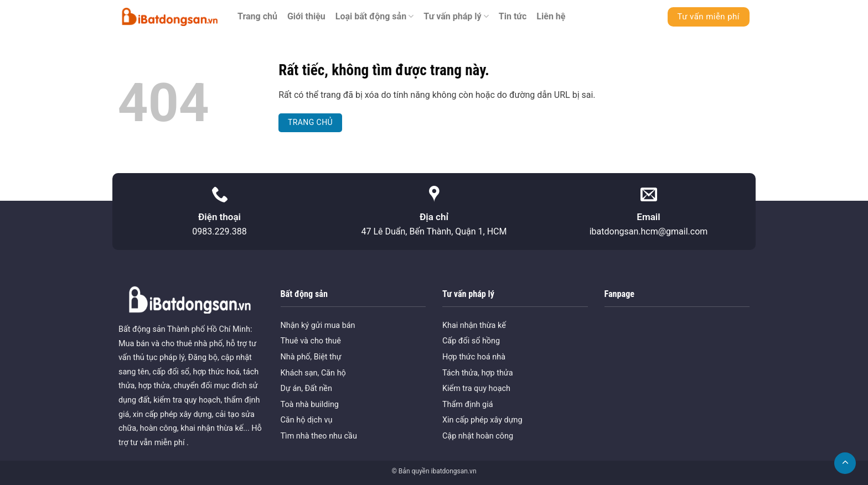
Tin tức (513, 16)
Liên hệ (551, 16)
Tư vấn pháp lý (456, 17)
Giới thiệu (306, 16)
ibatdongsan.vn (453, 471)
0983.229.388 (219, 231)
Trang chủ (257, 16)
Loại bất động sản (375, 17)
